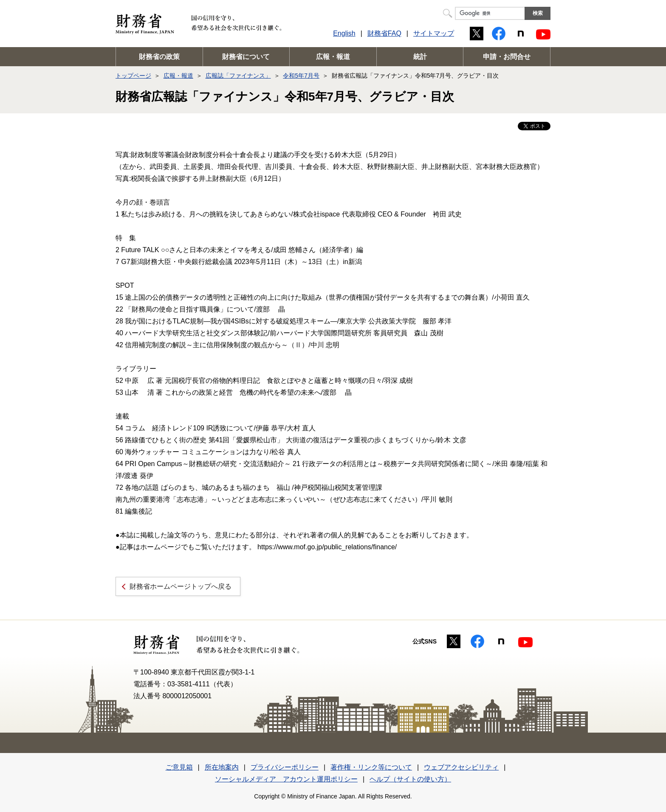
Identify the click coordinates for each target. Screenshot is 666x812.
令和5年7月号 (301, 76)
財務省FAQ (384, 33)
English (344, 33)
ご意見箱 (179, 767)
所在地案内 (222, 767)
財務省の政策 (159, 57)
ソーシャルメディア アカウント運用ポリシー (286, 779)
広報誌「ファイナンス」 (238, 76)
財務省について (246, 57)
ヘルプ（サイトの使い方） (410, 779)
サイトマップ (434, 33)
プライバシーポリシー (285, 767)
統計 (420, 57)
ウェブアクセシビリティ (461, 767)
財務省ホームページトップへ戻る (181, 586)
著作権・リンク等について (371, 767)
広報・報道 (333, 57)
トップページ (133, 76)
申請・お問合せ (507, 57)
